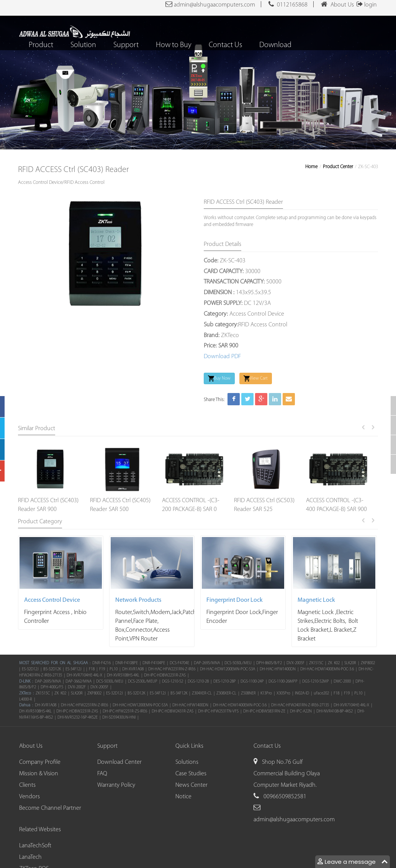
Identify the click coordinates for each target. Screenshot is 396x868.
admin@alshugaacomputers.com (210, 4)
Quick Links (189, 746)
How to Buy (174, 45)
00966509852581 (284, 797)
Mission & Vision (39, 774)
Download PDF (222, 357)
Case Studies (191, 774)
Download (276, 45)
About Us (337, 4)
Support (126, 45)
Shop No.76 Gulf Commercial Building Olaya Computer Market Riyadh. (287, 774)
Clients (27, 785)
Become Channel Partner (50, 808)
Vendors (29, 797)
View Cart (256, 378)
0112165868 (288, 4)
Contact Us (226, 45)
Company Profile (40, 762)
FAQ (102, 774)
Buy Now (219, 378)
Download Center (119, 762)
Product (41, 45)
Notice (183, 797)
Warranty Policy (116, 785)
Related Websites (40, 830)
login (365, 5)
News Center (191, 785)
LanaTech (30, 857)
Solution (84, 45)
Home (311, 167)
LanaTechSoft (35, 846)
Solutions (187, 762)
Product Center (338, 167)
